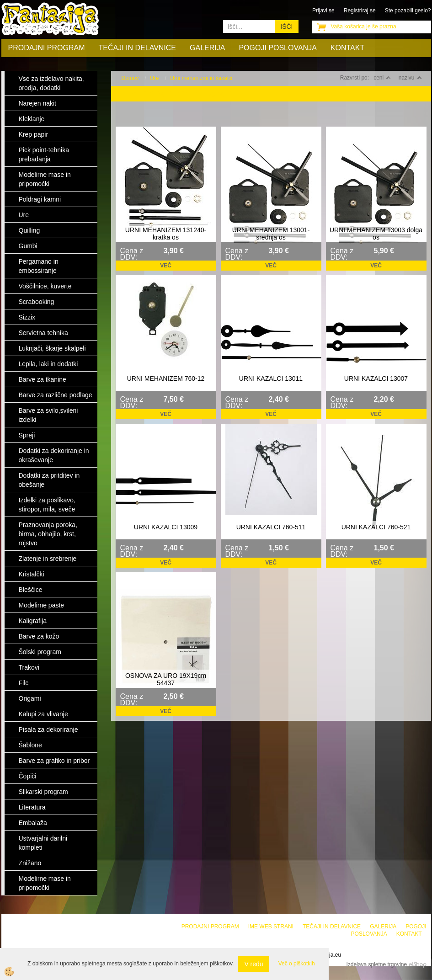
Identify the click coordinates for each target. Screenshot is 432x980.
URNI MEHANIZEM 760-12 (166, 378)
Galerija (207, 48)
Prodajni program (47, 48)
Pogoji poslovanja (277, 48)
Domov (130, 78)
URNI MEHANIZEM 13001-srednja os (271, 234)
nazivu (410, 78)
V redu (253, 964)
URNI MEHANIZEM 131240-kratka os (166, 234)
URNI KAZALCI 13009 (166, 527)
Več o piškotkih (297, 964)
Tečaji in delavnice (138, 48)
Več (166, 266)
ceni (382, 78)
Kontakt (347, 48)
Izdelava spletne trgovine (376, 964)
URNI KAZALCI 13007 (376, 378)
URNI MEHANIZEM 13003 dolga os (376, 234)
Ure (154, 78)
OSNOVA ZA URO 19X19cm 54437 (166, 679)
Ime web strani (271, 927)
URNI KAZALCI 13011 (271, 378)
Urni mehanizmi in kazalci (201, 78)
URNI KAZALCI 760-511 (271, 527)
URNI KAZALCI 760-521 (376, 527)
